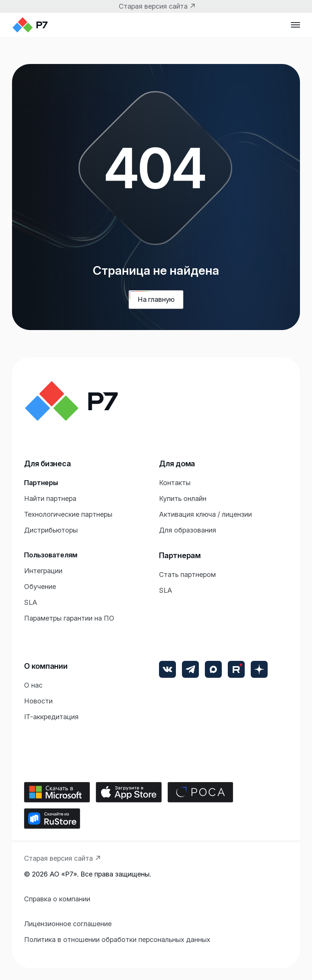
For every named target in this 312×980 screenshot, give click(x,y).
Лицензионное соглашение (68, 924)
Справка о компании (57, 899)
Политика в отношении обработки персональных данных (117, 940)
